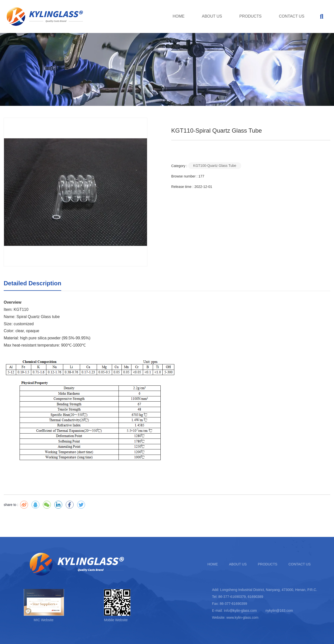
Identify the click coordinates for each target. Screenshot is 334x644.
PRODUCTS (250, 16)
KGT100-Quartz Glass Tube (215, 166)
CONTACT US (292, 16)
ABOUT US (212, 16)
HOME (179, 16)
